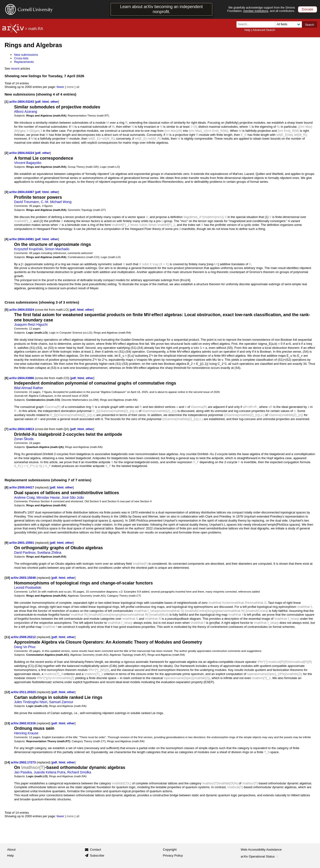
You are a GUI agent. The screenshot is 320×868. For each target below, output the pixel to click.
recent (15, 69)
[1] (6, 102)
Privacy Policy (173, 855)
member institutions (256, 11)
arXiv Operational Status (260, 856)
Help (247, 30)
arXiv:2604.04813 (22, 429)
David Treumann (27, 202)
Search (310, 25)
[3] (6, 192)
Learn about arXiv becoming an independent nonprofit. (162, 9)
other (54, 102)
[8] (6, 487)
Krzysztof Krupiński (28, 249)
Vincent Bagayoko (28, 163)
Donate (308, 9)
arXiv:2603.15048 (24, 578)
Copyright (170, 850)
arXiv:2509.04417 (22, 487)
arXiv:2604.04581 (22, 239)
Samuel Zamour (61, 702)
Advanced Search (264, 30)
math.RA (36, 29)
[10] (7, 578)
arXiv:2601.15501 (22, 543)
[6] (6, 378)
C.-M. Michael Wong (56, 202)
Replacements (24, 62)
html (46, 102)
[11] (7, 637)
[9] (6, 543)
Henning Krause (26, 733)
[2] (6, 153)
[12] (7, 692)
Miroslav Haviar (48, 497)
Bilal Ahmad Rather (29, 388)
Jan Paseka (23, 772)
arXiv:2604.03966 (22, 378)
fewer (60, 87)
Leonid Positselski (28, 588)
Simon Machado (57, 249)
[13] (7, 723)
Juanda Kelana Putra (50, 772)
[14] (7, 762)
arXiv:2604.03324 (22, 310)
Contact (96, 850)
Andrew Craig (24, 497)
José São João (73, 497)
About (11, 850)
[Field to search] (288, 24)
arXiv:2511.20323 (24, 692)
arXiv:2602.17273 (24, 762)
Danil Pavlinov (25, 553)
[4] (6, 239)
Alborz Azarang (26, 112)
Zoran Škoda (24, 439)
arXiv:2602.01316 (24, 723)
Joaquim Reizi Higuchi (31, 325)
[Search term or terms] (257, 24)
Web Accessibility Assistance (261, 850)
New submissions (26, 55)
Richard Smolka (79, 772)
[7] (6, 429)
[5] (6, 310)
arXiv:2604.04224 (22, 153)
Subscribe (97, 855)
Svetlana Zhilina (49, 553)
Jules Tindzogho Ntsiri (31, 702)
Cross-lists (21, 58)
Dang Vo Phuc (25, 647)
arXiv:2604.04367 (22, 192)
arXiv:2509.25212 (24, 637)
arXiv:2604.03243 (22, 102)
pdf (38, 102)
